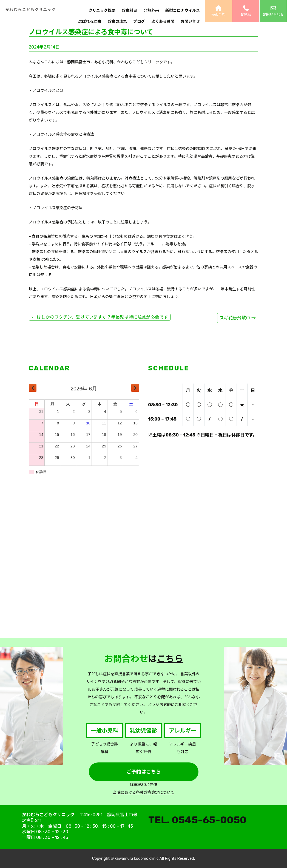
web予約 (218, 11)
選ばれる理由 (90, 22)
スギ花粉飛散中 (238, 318)
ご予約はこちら (144, 772)
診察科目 (129, 11)
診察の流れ (117, 22)
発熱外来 (151, 11)
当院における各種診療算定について (144, 792)
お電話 (246, 11)
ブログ (139, 22)
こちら (170, 659)
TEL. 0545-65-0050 (197, 820)
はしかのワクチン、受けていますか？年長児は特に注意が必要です (100, 317)
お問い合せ (190, 22)
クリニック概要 (102, 11)
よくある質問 (163, 22)
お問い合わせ (273, 11)
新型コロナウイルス (183, 11)
